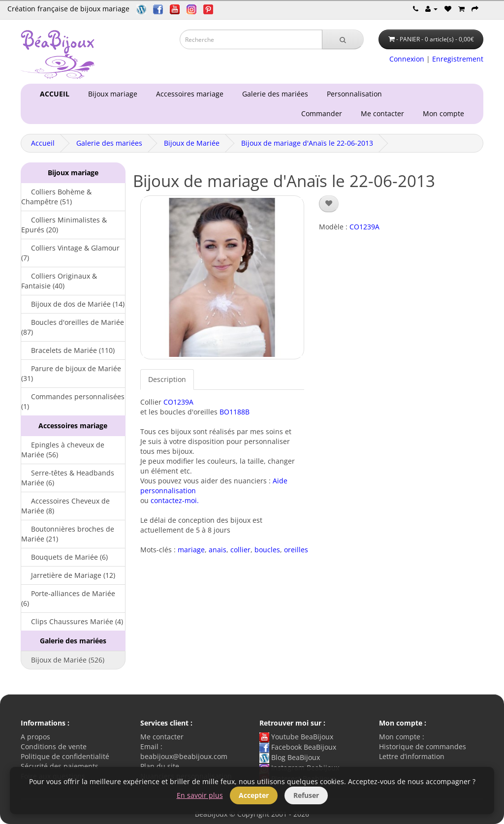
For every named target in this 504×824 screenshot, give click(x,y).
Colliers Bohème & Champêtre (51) (56, 197)
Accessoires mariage (188, 94)
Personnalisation (352, 94)
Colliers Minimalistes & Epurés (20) (64, 225)
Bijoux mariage (111, 94)
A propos (35, 737)
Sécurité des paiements (60, 766)
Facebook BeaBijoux (298, 747)
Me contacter (384, 113)
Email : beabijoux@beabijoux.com (184, 751)
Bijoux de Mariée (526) (63, 660)
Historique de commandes (423, 746)
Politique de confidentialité (65, 756)
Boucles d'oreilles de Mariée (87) (73, 327)
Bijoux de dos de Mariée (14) (73, 304)
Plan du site (160, 766)
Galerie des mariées (273, 94)
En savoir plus (200, 795)
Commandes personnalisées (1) (73, 401)
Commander (324, 113)
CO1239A (178, 402)
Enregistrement (458, 59)
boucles (267, 550)
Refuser (306, 795)
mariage (191, 550)
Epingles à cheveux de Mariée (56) (63, 450)
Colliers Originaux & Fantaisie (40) (59, 281)
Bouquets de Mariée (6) (64, 557)
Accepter (254, 795)
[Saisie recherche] (251, 39)
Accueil (43, 143)
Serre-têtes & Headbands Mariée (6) (68, 478)
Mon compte (445, 113)
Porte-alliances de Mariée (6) (68, 598)
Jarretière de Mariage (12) (68, 575)
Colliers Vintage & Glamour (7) (70, 253)
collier (240, 550)
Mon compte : (402, 737)
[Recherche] (343, 39)
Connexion (407, 59)
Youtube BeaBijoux (296, 737)
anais (218, 550)
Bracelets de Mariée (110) (68, 350)
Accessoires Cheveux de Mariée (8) (65, 506)
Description (167, 379)
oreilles (296, 550)
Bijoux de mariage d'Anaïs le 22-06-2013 (307, 143)
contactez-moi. (175, 500)
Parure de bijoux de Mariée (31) (71, 373)
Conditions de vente (54, 746)
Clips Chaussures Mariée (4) (72, 621)
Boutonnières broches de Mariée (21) (68, 534)
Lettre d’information (412, 756)
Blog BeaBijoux (290, 757)
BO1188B (235, 412)
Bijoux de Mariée (192, 143)
